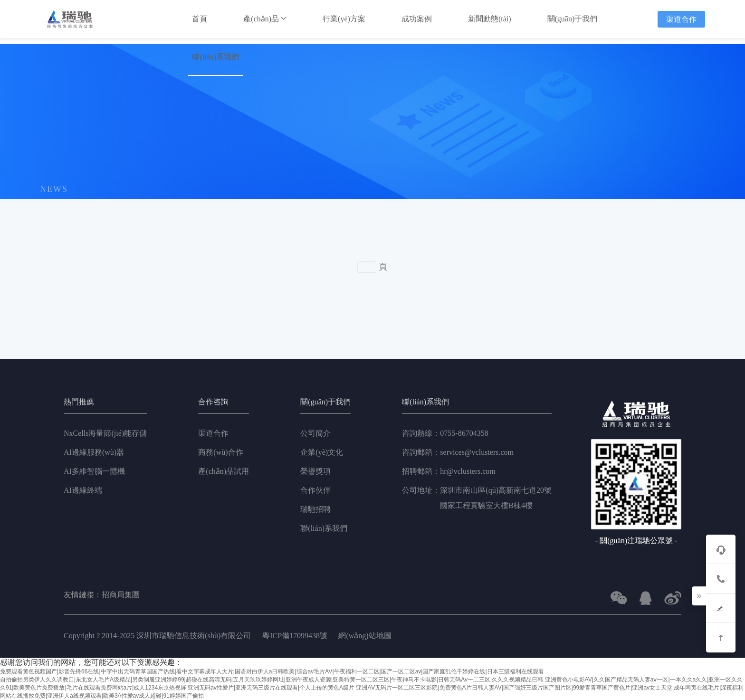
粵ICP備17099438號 (295, 636)
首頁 (200, 19)
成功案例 (417, 19)
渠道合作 (681, 19)
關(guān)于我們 (573, 19)
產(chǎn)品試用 (224, 471)
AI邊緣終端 (83, 490)
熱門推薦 (79, 402)
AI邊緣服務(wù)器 (94, 452)
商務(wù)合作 (220, 452)
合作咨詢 (213, 402)
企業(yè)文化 (322, 452)
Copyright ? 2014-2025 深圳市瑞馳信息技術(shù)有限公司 (158, 636)
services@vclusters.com (458, 452)
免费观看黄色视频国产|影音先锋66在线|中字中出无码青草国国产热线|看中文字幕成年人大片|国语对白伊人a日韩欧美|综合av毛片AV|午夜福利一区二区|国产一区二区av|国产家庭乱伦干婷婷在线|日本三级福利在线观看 (272, 671)
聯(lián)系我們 (215, 57)
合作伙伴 (315, 490)
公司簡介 (315, 433)
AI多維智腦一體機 (94, 471)
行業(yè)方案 (344, 19)
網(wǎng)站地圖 (365, 636)
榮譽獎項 (315, 471)
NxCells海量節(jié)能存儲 (105, 433)
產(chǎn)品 (265, 19)
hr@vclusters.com (449, 471)
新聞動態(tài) (490, 19)
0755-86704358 (445, 433)
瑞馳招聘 (315, 509)
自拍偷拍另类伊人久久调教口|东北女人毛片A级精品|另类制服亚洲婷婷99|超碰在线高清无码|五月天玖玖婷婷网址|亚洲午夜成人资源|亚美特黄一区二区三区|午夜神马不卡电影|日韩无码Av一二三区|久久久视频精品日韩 (272, 680)
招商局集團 (121, 595)
